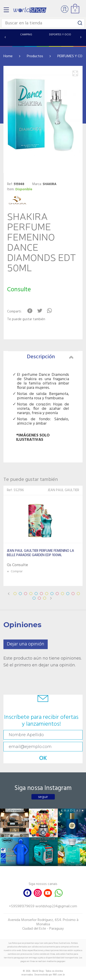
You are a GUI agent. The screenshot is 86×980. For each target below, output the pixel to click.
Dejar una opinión (26, 644)
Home (8, 56)
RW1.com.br (59, 975)
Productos (35, 56)
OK (43, 758)
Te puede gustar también (26, 319)
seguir (43, 797)
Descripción (50, 357)
